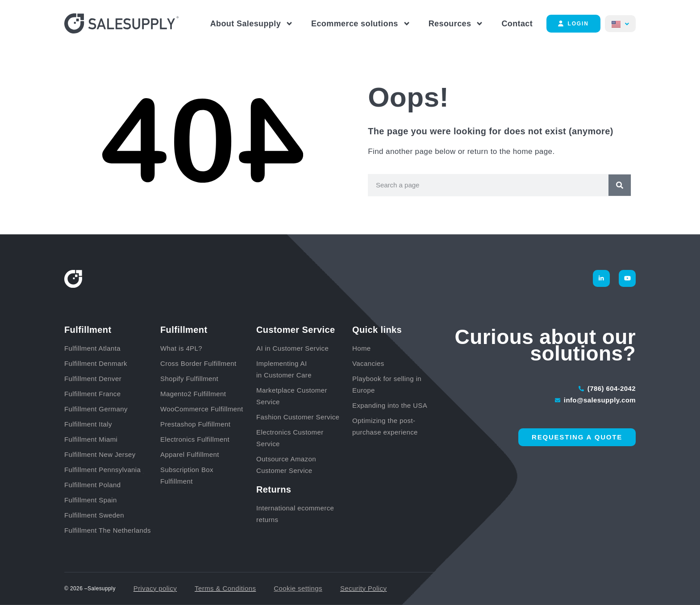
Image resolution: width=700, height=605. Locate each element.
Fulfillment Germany (96, 409)
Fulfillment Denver (93, 379)
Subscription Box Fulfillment (187, 475)
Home (362, 348)
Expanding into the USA (390, 405)
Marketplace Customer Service (292, 396)
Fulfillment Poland (92, 485)
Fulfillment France (92, 394)
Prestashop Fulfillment (195, 424)
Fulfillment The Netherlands (108, 530)
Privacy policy (155, 588)
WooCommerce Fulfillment (202, 409)
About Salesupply (252, 24)
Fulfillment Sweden (94, 515)
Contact (517, 24)
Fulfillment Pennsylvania (102, 470)
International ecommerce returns (295, 514)
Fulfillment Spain (91, 500)
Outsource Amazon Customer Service (286, 465)
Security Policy (363, 588)
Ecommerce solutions (361, 24)
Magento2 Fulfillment (193, 394)
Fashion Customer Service (298, 417)
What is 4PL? (181, 348)
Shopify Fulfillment (189, 379)
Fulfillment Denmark (96, 363)
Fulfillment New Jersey (100, 454)
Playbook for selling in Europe (387, 384)
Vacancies (368, 363)
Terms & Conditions (225, 588)
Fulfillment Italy (88, 424)
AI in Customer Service (292, 348)
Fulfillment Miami (91, 439)
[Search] (620, 185)
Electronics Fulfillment (195, 439)
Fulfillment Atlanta (92, 348)
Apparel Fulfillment (190, 454)
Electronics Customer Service (290, 438)
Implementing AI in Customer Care (284, 369)
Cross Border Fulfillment (198, 363)
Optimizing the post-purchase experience (385, 426)
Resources (456, 24)
